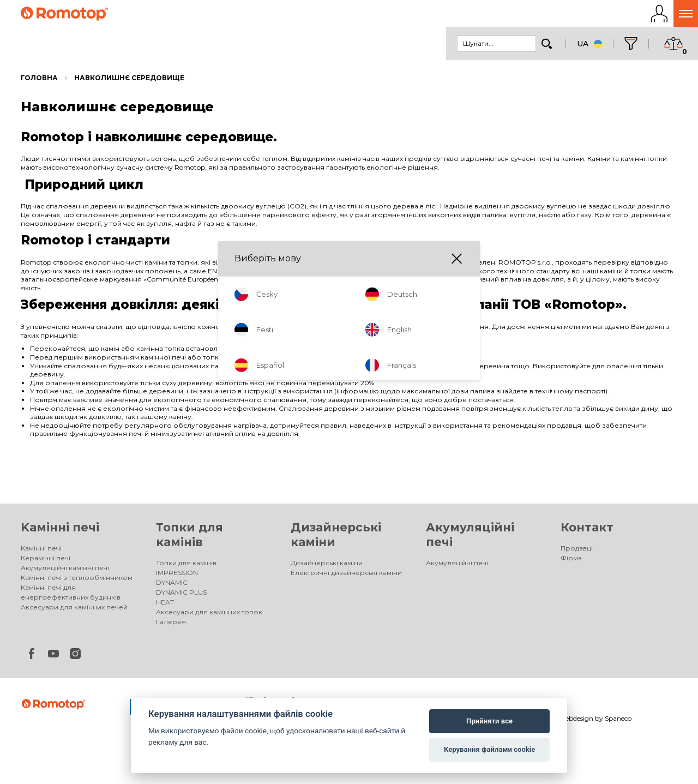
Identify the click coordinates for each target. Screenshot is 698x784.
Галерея (171, 625)
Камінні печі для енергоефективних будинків (71, 596)
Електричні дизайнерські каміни (346, 576)
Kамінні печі (60, 531)
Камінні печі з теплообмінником (77, 581)
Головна (39, 81)
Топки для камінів (186, 566)
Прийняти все (489, 721)
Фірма (571, 561)
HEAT (165, 605)
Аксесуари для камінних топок (209, 615)
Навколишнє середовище (129, 81)
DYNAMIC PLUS (181, 596)
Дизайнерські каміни (327, 566)
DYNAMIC (172, 586)
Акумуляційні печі (457, 566)
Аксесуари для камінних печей (74, 610)
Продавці (577, 551)
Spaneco (618, 722)
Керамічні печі (46, 561)
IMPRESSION (177, 576)
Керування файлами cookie (489, 749)
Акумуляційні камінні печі (65, 571)
